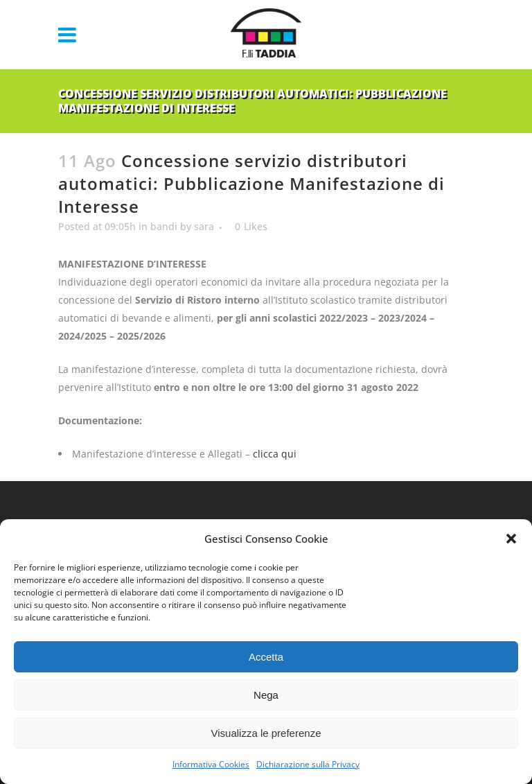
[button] (511, 539)
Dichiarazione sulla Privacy (308, 764)
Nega (266, 695)
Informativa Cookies (211, 764)
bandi (164, 226)
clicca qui (275, 454)
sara (204, 226)
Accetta (266, 657)
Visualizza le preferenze (266, 733)
